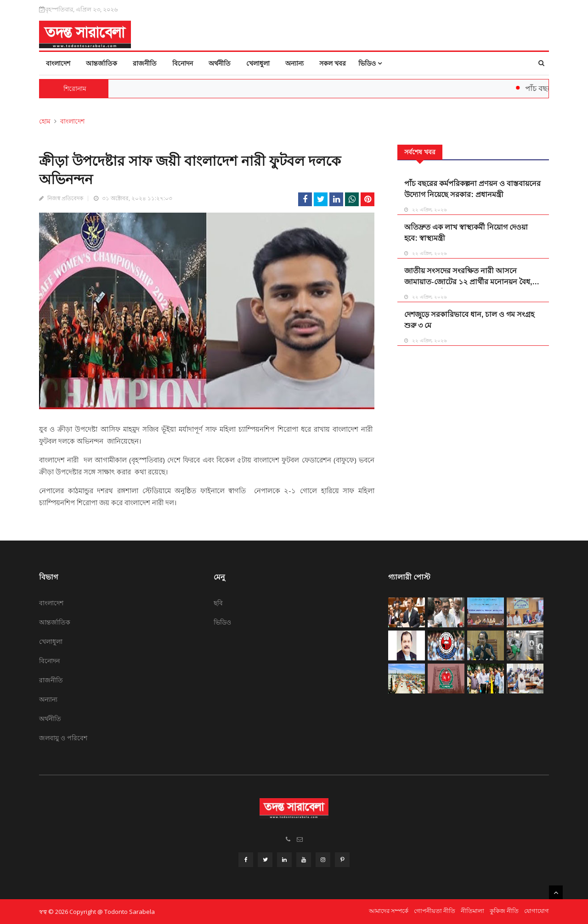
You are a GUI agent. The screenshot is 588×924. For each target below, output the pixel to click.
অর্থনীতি (220, 63)
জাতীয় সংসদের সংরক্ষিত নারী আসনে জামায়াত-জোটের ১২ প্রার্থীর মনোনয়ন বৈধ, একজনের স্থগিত (468, 282)
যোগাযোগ (537, 911)
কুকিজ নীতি (504, 911)
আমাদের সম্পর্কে (389, 911)
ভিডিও (370, 63)
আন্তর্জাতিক (102, 63)
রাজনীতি (145, 63)
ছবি (218, 603)
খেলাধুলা (258, 63)
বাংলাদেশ (58, 63)
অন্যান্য (294, 63)
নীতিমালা (472, 911)
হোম (45, 121)
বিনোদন (183, 63)
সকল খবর (333, 63)
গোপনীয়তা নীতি (435, 911)
